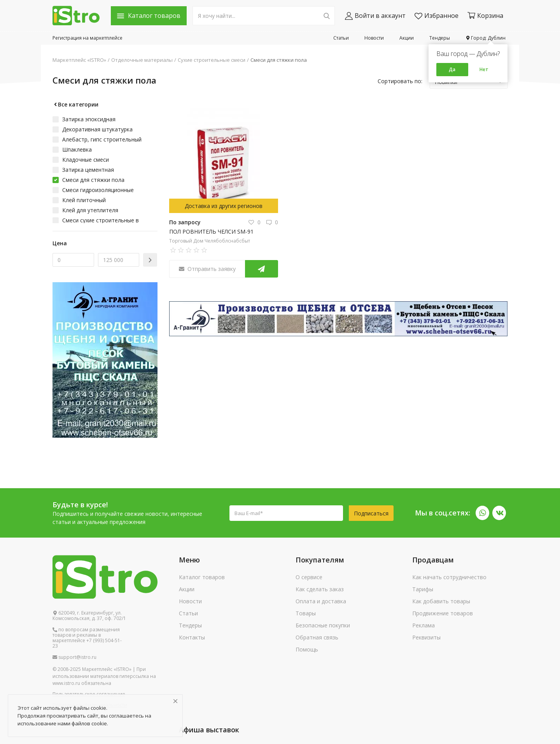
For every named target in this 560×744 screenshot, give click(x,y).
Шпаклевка (77, 149)
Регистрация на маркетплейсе (87, 38)
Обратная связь (317, 637)
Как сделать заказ (320, 589)
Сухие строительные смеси (212, 60)
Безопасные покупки (323, 625)
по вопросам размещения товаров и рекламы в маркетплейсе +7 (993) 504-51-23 (87, 638)
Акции (407, 38)
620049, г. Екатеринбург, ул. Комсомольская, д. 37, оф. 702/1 (89, 616)
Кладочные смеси (86, 160)
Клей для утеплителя (90, 210)
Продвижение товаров (443, 613)
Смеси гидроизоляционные (98, 190)
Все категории (75, 104)
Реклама (423, 625)
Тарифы (423, 589)
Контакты (192, 637)
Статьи (341, 38)
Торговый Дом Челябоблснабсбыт (210, 241)
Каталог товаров (202, 577)
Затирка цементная (88, 170)
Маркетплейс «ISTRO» (79, 60)
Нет (484, 69)
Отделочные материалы (142, 60)
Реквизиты (426, 637)
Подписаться (371, 513)
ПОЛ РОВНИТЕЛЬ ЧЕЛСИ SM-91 (211, 231)
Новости (374, 38)
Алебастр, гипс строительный (102, 139)
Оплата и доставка (321, 601)
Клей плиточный (84, 200)
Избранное (437, 16)
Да (452, 69)
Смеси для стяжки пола (279, 60)
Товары (306, 613)
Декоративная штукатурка (97, 129)
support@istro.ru (74, 657)
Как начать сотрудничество (449, 577)
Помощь (307, 649)
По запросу (185, 222)
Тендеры (440, 38)
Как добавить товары (441, 601)
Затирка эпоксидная (89, 119)
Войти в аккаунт (375, 16)
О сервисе (309, 577)
